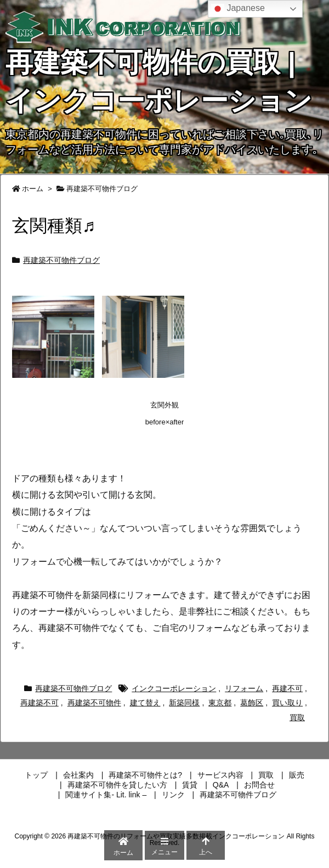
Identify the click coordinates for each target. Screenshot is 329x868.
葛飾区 (252, 703)
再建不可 (287, 688)
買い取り (287, 703)
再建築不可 (39, 703)
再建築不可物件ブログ (102, 189)
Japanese (238, 9)
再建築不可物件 (94, 703)
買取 (297, 717)
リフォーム (244, 688)
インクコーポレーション (174, 688)
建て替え (145, 703)
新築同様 (184, 703)
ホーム (33, 189)
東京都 (220, 703)
